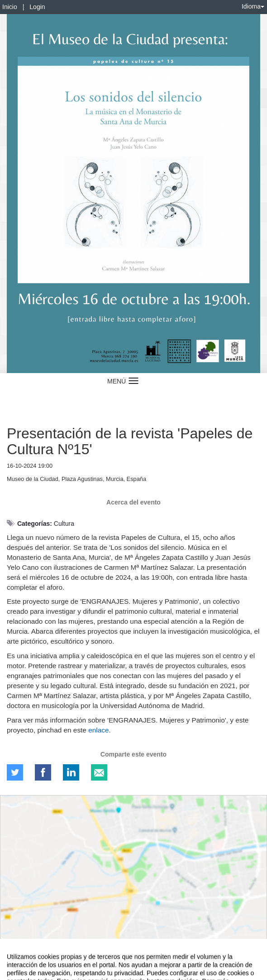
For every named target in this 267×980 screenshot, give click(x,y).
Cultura (64, 524)
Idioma (253, 6)
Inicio (10, 7)
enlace (98, 730)
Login (37, 7)
